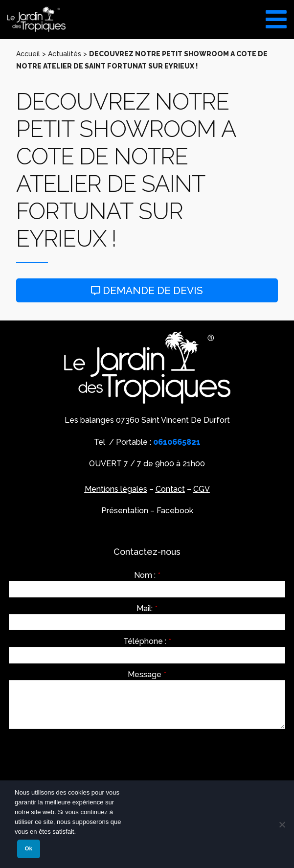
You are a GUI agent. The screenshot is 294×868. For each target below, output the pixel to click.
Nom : (147, 575)
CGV (202, 489)
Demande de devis (147, 290)
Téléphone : (147, 641)
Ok (29, 848)
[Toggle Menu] (276, 16)
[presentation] (83, 755)
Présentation (125, 511)
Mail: (147, 609)
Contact (170, 489)
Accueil (28, 54)
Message (147, 675)
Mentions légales (116, 489)
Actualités (65, 54)
